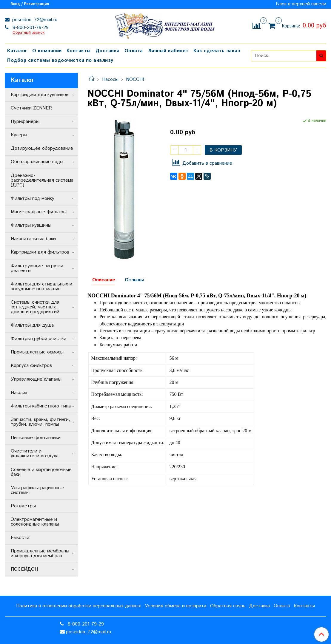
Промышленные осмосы (37, 352)
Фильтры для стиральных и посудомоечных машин (41, 287)
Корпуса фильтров (31, 366)
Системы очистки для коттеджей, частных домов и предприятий (35, 307)
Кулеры (19, 135)
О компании (47, 51)
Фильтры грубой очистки (39, 339)
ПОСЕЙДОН (24, 569)
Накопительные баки (33, 239)
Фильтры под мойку (33, 199)
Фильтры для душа (32, 325)
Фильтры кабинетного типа (41, 406)
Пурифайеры (25, 122)
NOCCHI (135, 79)
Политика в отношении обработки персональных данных (78, 606)
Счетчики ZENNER (31, 108)
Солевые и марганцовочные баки (41, 472)
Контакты (79, 51)
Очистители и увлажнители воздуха (35, 454)
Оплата (134, 51)
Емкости (20, 538)
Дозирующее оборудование (42, 148)
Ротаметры (23, 506)
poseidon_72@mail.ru (34, 20)
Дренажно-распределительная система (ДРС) (42, 180)
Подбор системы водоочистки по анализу (60, 60)
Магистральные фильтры (39, 212)
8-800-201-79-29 (30, 28)
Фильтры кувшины (31, 225)
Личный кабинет (168, 51)
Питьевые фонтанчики (36, 438)
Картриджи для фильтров (40, 252)
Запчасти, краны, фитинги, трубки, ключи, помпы (40, 422)
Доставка (108, 51)
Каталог (17, 51)
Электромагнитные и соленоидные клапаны (35, 522)
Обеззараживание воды (37, 162)
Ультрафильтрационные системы (37, 490)
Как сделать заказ (217, 51)
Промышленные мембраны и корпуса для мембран (40, 553)
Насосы (110, 79)
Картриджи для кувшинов (40, 95)
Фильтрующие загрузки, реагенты (38, 268)
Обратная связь (228, 606)
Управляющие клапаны (36, 379)
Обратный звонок (29, 33)
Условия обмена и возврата (175, 606)
